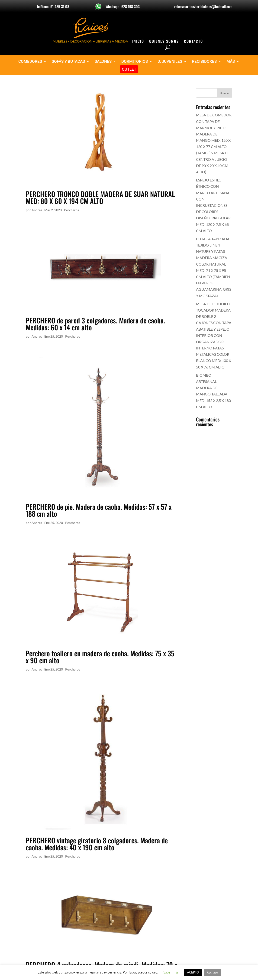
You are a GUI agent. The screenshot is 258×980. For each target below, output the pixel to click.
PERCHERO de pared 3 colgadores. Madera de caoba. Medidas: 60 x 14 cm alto (95, 324)
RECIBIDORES (204, 61)
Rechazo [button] (212, 972)
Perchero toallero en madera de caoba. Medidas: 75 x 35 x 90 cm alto (100, 657)
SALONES (103, 61)
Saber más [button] (171, 972)
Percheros (71, 210)
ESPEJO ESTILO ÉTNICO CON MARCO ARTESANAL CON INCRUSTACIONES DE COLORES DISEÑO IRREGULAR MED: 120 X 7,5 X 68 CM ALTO (214, 205)
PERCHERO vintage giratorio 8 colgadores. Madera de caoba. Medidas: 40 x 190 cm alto (97, 844)
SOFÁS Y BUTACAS (68, 61)
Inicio (138, 42)
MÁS (231, 61)
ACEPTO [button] (193, 972)
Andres (37, 210)
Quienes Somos (164, 42)
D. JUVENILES (170, 61)
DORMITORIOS (135, 61)
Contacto (193, 42)
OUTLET (129, 69)
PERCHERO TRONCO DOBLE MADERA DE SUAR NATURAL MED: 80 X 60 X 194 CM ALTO (100, 197)
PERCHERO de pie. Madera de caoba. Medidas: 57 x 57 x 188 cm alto (99, 510)
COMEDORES (30, 61)
